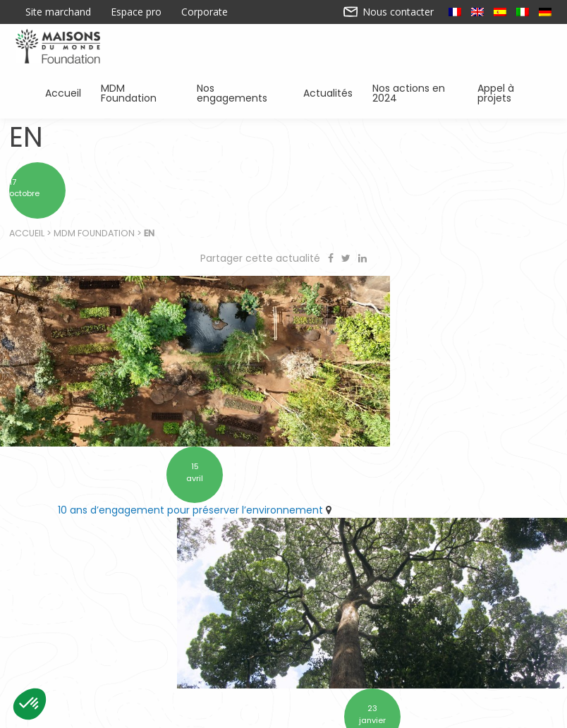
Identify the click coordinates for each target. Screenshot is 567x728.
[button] (30, 704)
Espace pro (136, 12)
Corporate (205, 12)
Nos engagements (238, 92)
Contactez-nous (172, 712)
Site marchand (58, 12)
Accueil (63, 92)
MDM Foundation (138, 92)
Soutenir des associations (146, 655)
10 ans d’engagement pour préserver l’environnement (138, 473)
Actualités (328, 92)
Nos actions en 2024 (414, 92)
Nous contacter (389, 12)
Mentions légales (395, 712)
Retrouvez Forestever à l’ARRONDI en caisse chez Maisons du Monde (425, 480)
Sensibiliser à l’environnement (435, 655)
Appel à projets (509, 92)
